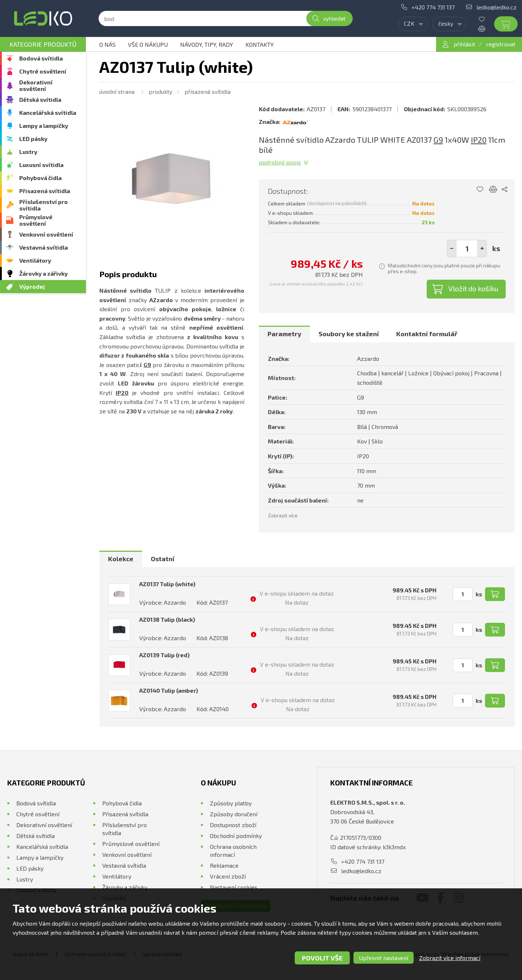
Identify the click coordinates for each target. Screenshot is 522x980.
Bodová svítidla (41, 58)
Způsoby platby (231, 803)
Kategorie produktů (43, 44)
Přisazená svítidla (45, 191)
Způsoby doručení (234, 814)
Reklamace (224, 865)
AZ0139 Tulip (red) (164, 655)
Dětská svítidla (40, 99)
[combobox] (413, 24)
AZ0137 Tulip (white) (167, 584)
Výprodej (32, 286)
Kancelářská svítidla (48, 112)
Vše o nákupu (148, 44)
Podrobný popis (280, 162)
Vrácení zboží (228, 876)
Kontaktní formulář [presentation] (427, 334)
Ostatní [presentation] (163, 559)
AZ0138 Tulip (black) (167, 619)
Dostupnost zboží (233, 825)
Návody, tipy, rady (207, 44)
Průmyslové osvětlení (36, 220)
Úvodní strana (117, 91)
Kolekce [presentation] (121, 559)
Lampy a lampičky (44, 126)
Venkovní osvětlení (46, 234)
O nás (107, 44)
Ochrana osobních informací (233, 850)
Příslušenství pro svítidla (43, 205)
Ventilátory (35, 260)
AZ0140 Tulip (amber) (169, 690)
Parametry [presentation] (284, 334)
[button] (482, 249)
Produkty (160, 91)
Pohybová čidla (40, 178)
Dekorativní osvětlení (36, 85)
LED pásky (33, 139)
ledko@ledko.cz (496, 7)
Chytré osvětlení (43, 71)
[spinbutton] (467, 249)
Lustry (28, 152)
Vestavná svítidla (43, 247)
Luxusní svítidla (41, 165)
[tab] (284, 334)
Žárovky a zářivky (43, 273)
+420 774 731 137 (433, 7)
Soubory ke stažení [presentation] (349, 334)
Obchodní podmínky (236, 836)
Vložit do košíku (473, 288)
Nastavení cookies (234, 887)
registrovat (501, 44)
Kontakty (260, 44)
